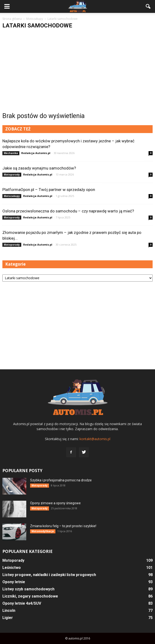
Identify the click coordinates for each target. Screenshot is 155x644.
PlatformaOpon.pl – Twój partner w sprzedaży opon (49, 190)
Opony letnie (14, 582)
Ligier (8, 618)
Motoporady (12, 175)
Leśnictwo (12, 568)
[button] (148, 6)
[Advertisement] (77, 68)
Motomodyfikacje (43, 531)
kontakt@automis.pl (95, 439)
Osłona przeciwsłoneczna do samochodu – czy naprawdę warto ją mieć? (68, 211)
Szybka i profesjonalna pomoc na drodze (61, 480)
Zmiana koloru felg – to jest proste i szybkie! (63, 526)
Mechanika (11, 153)
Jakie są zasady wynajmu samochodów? (39, 168)
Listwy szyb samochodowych (28, 589)
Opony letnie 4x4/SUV (22, 603)
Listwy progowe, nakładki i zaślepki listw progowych (49, 575)
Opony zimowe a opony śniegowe (55, 503)
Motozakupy (12, 196)
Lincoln (9, 611)
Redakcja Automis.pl (36, 153)
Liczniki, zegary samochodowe (30, 596)
